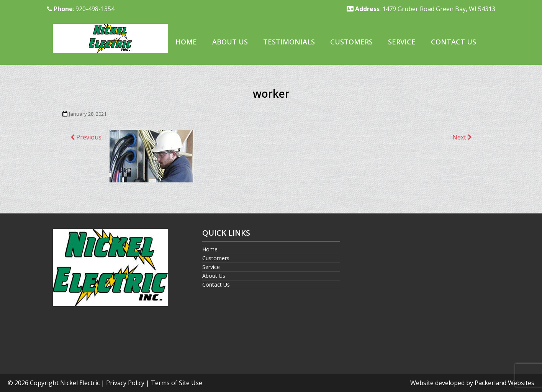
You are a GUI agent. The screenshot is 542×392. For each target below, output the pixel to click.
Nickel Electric (80, 383)
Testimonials (289, 42)
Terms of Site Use (177, 383)
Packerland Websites (504, 383)
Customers (351, 42)
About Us (230, 42)
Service (402, 42)
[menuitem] (186, 42)
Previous (86, 137)
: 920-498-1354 (81, 9)
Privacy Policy (125, 383)
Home (186, 42)
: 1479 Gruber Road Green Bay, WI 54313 (421, 9)
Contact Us (454, 42)
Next (462, 137)
